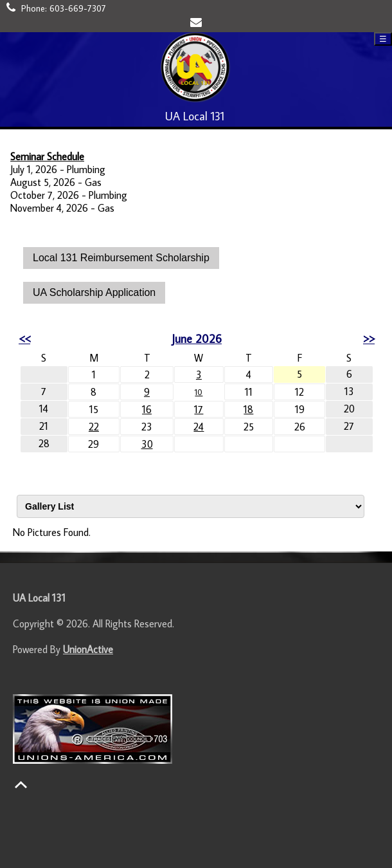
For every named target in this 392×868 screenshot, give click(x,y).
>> (369, 339)
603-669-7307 (78, 8)
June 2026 (197, 339)
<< (24, 339)
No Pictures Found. (52, 532)
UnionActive (88, 649)
